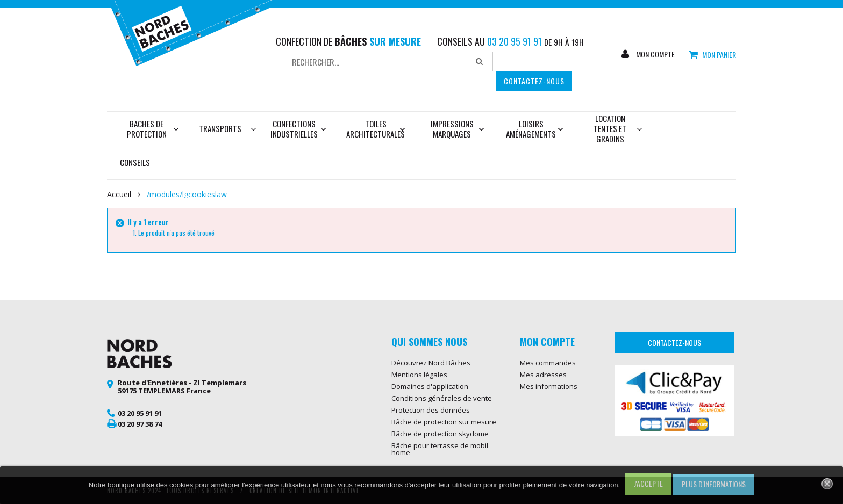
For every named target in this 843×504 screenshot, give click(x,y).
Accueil (119, 195)
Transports (220, 128)
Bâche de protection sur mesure (444, 422)
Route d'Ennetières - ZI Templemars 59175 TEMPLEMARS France (182, 387)
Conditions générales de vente (442, 398)
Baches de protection (153, 129)
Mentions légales (419, 375)
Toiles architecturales (376, 129)
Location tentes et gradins (618, 128)
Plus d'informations (714, 484)
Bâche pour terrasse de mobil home (440, 449)
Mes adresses (543, 375)
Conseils (135, 162)
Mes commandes (548, 363)
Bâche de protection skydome (440, 434)
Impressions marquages (458, 129)
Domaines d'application (430, 386)
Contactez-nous (534, 81)
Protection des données (431, 410)
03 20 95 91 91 (140, 413)
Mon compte (655, 54)
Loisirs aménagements (534, 129)
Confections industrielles (298, 129)
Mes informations (549, 386)
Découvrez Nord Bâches (431, 363)
